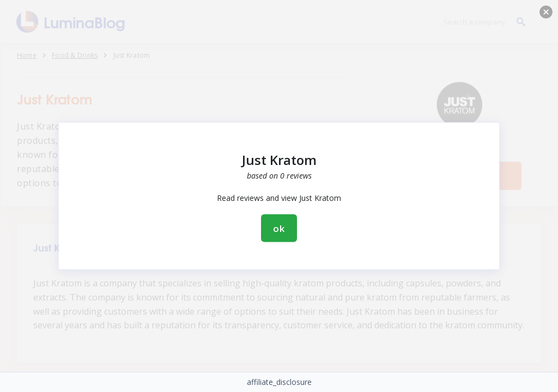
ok (279, 228)
